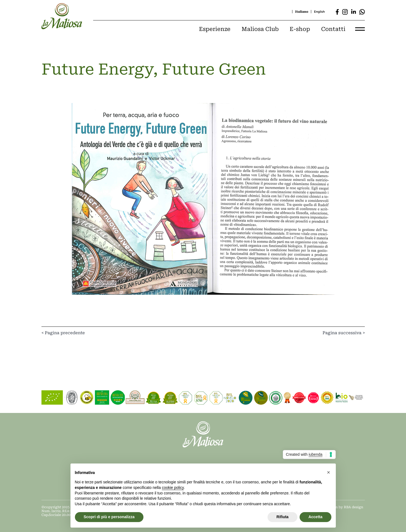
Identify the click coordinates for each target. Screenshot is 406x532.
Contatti (333, 29)
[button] (329, 472)
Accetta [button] (315, 517)
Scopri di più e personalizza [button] (109, 517)
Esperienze (215, 29)
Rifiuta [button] (282, 517)
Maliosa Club (260, 29)
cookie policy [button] (173, 488)
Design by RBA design (345, 507)
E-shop (300, 29)
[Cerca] (248, 12)
